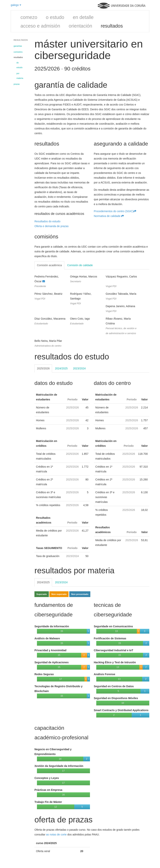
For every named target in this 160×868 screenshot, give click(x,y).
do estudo (20, 65)
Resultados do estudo (47, 221)
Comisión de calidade (80, 265)
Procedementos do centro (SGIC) (115, 211)
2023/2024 (79, 368)
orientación (80, 26)
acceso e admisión (40, 26)
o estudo (55, 17)
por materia (20, 76)
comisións (18, 52)
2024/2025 (61, 368)
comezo (29, 17)
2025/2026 (43, 368)
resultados (112, 26)
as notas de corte (56, 834)
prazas (17, 84)
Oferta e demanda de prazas (51, 226)
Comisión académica (49, 265)
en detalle (83, 17)
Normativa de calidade (109, 216)
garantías (18, 46)
